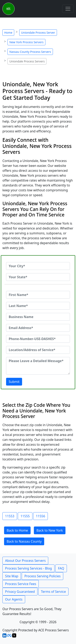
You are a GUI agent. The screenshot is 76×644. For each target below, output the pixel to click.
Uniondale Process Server (38, 33)
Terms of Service (53, 592)
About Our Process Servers (25, 561)
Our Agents (14, 599)
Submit (14, 382)
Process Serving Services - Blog (28, 568)
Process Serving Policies (42, 576)
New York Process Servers (26, 42)
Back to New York (50, 530)
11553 (10, 516)
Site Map (12, 576)
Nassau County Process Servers (30, 52)
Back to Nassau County (24, 541)
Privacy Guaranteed (20, 592)
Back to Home (17, 530)
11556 (41, 516)
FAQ (61, 568)
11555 (25, 516)
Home (8, 33)
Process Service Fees (21, 584)
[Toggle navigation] (68, 9)
